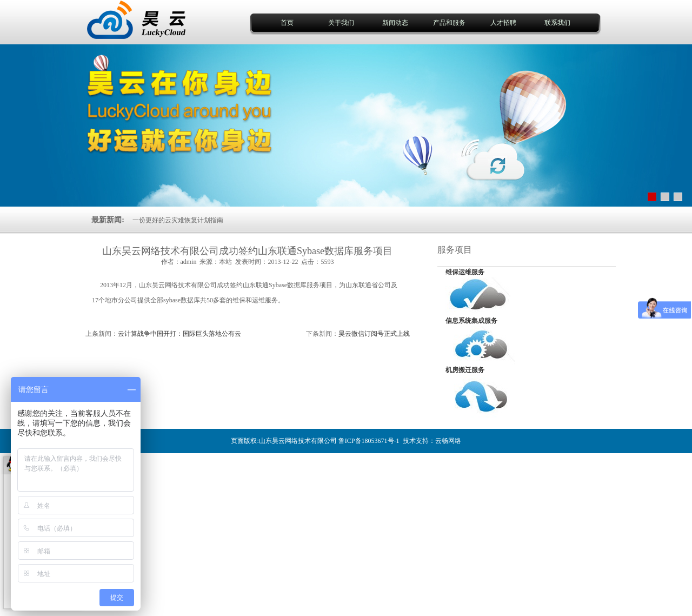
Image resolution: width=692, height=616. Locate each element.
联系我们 (557, 23)
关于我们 (341, 23)
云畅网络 (448, 441)
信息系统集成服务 (471, 321)
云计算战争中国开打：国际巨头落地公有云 (179, 334)
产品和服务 (449, 23)
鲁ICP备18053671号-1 (369, 441)
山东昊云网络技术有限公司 (298, 441)
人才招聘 (503, 23)
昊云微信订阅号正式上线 (374, 334)
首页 (287, 23)
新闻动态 (395, 23)
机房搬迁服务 (465, 370)
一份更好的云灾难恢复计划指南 (178, 220)
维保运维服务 (465, 272)
